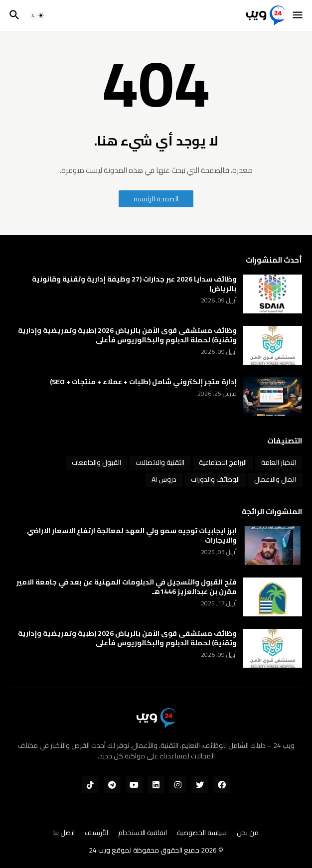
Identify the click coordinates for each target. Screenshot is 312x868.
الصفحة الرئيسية (156, 199)
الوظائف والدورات (215, 479)
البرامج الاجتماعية (223, 462)
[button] (298, 15)
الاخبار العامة (279, 462)
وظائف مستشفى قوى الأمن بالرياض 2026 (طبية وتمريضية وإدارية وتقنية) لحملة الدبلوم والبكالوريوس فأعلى (127, 335)
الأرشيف (96, 833)
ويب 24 (99, 850)
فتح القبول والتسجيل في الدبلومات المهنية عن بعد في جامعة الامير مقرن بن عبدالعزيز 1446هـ (127, 587)
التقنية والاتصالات (160, 462)
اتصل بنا (64, 833)
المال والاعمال (275, 479)
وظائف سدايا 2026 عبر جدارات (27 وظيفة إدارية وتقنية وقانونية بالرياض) (134, 284)
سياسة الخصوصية (202, 833)
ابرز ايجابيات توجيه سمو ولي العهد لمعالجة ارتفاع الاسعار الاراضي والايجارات (132, 536)
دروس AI (164, 479)
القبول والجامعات (96, 462)
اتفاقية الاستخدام (143, 833)
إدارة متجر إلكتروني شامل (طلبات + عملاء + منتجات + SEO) (143, 382)
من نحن (248, 833)
